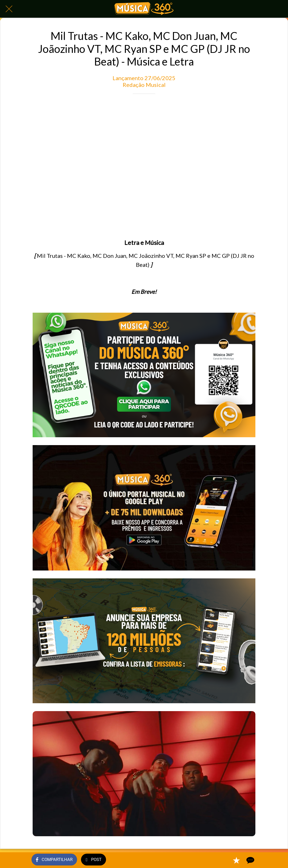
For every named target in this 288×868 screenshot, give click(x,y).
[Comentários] (250, 860)
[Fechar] (9, 9)
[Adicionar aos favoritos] (236, 860)
